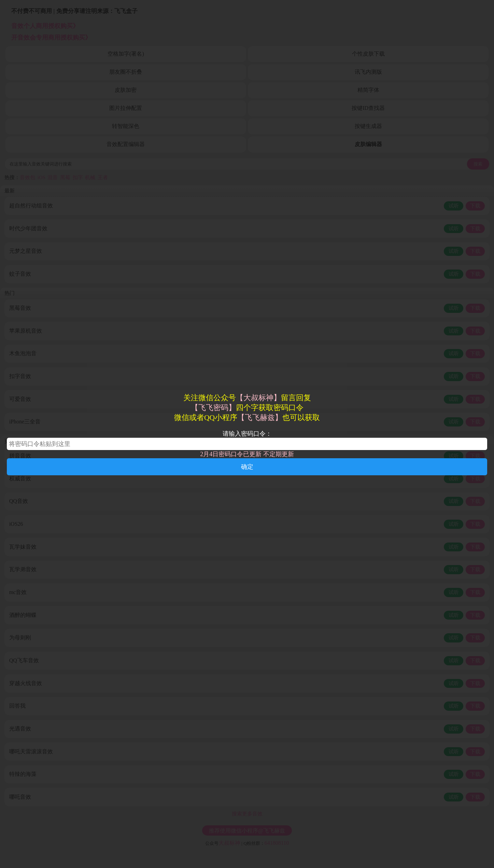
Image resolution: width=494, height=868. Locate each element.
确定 (247, 467)
